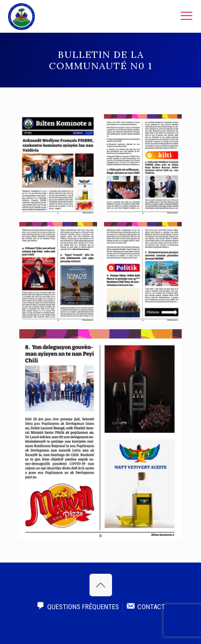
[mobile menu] (187, 16)
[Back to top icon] (101, 585)
